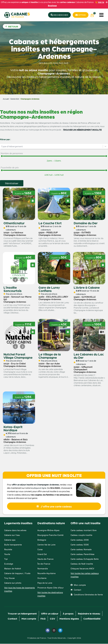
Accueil (6, 99)
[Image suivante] (22, 216)
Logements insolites (18, 523)
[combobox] (51, 147)
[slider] (2, 156)
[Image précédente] (15, 216)
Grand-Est (15, 99)
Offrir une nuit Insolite (86, 523)
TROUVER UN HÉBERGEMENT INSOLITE (82, 130)
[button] (101, 15)
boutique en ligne (38, 488)
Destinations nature (51, 523)
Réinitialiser (12, 183)
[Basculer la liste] (105, 147)
